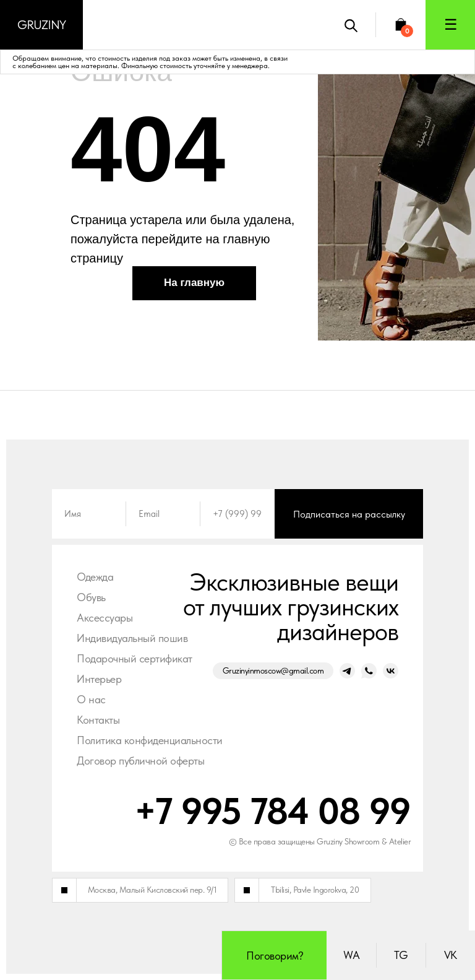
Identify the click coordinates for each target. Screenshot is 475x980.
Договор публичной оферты (140, 761)
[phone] (237, 514)
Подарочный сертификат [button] (135, 658)
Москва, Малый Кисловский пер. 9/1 (152, 890)
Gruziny (41, 25)
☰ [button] (451, 24)
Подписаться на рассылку (349, 514)
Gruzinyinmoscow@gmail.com (273, 670)
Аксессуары (105, 618)
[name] (89, 514)
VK (451, 955)
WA (351, 955)
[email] (163, 514)
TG (401, 955)
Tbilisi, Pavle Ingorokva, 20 (315, 890)
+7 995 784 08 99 (272, 811)
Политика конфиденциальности (150, 740)
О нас (91, 699)
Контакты (98, 720)
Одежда (95, 577)
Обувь (91, 597)
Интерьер (99, 679)
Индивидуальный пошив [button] (132, 638)
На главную (194, 283)
